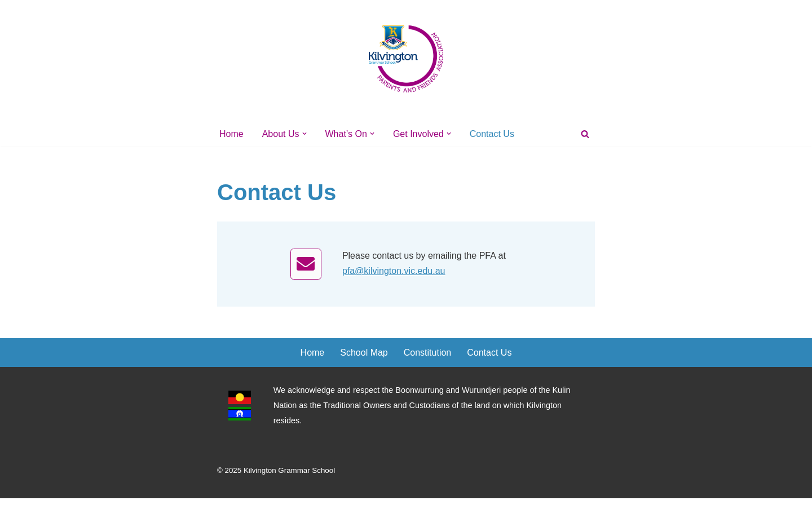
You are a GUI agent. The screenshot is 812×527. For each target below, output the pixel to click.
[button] (304, 134)
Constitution (428, 353)
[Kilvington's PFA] (406, 58)
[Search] (585, 134)
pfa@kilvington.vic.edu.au (394, 271)
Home (231, 134)
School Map (364, 353)
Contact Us (492, 134)
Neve (228, 513)
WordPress (318, 513)
